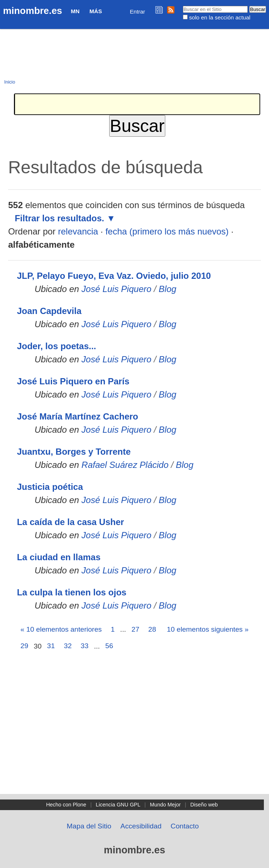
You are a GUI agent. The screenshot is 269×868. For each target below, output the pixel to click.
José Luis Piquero (116, 289)
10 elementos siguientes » (208, 629)
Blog (167, 289)
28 (152, 629)
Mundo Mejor (165, 805)
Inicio (10, 82)
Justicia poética (50, 487)
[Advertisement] (134, 739)
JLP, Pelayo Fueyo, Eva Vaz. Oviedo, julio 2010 (114, 276)
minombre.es (32, 11)
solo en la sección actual (220, 17)
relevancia (78, 231)
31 (51, 646)
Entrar (137, 12)
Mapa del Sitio (89, 826)
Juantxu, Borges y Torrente (74, 452)
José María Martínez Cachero (78, 416)
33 (84, 646)
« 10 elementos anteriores (61, 629)
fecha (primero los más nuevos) (167, 231)
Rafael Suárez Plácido (125, 465)
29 (24, 646)
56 (109, 646)
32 (68, 646)
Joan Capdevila (49, 311)
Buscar (182, 5)
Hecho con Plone (66, 805)
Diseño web (204, 805)
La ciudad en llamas (59, 557)
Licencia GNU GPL (118, 805)
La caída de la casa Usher (70, 522)
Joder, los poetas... (56, 346)
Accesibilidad (141, 826)
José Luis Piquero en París (73, 381)
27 (135, 629)
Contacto (185, 826)
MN (75, 11)
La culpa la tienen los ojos (72, 592)
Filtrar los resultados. (59, 218)
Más (96, 11)
